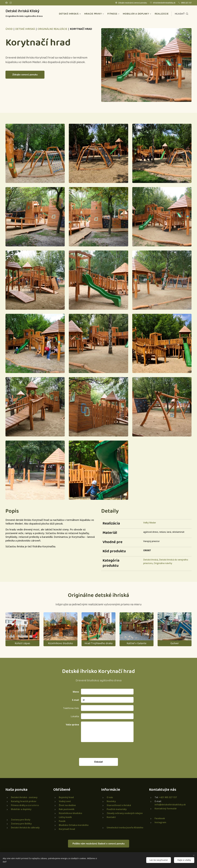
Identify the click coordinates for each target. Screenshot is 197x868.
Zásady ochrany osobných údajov (125, 813)
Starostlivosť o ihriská (119, 805)
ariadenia (25, 805)
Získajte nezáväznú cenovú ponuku (132, 3)
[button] (181, 14)
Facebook (160, 818)
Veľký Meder (150, 523)
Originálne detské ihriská (99, 595)
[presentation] (102, 750)
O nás (110, 797)
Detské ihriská (151, 560)
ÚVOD (9, 29)
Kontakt (111, 817)
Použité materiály (117, 809)
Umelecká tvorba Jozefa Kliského (125, 828)
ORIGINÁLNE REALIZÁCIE (52, 29)
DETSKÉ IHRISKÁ (25, 29)
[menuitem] (75, 14)
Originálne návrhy (163, 563)
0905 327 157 (186, 3)
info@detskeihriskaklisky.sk (164, 3)
